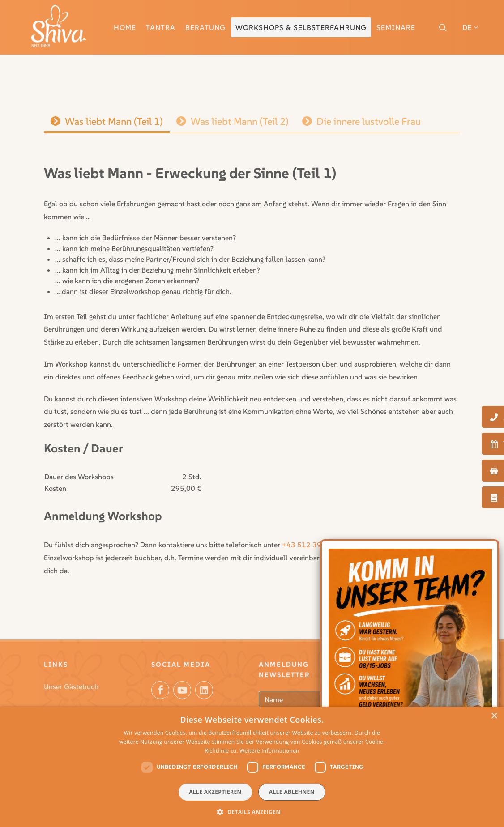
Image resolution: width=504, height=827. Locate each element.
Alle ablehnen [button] (292, 792)
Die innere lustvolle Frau (361, 121)
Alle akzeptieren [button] (215, 792)
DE (470, 27)
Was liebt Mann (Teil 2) (233, 121)
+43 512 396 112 (312, 545)
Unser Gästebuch (71, 686)
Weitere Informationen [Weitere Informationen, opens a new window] (269, 751)
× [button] (494, 716)
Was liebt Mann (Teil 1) (107, 121)
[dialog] (252, 767)
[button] (252, 812)
